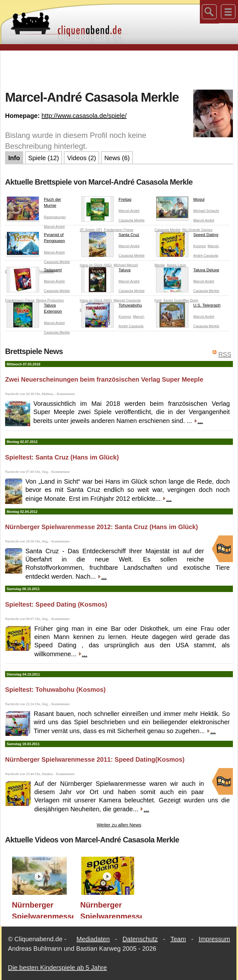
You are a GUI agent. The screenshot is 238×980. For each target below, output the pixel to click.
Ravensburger (55, 217)
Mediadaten (93, 939)
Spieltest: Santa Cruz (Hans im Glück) (62, 457)
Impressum (214, 939)
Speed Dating (187, 236)
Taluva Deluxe (188, 271)
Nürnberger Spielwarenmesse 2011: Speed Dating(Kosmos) (95, 759)
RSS (225, 354)
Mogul (180, 201)
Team (178, 939)
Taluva (106, 271)
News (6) (117, 158)
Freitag (106, 201)
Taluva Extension (34, 310)
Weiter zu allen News (119, 825)
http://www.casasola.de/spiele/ (84, 116)
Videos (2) (82, 158)
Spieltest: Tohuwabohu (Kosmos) (55, 690)
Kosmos (200, 246)
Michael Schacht (206, 211)
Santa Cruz (110, 236)
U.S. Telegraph (188, 307)
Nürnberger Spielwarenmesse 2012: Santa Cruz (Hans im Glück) (102, 527)
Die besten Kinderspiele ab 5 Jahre (57, 968)
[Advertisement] (121, 70)
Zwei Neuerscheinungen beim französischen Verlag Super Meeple (104, 379)
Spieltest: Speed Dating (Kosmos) (56, 604)
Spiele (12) (44, 158)
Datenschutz (140, 939)
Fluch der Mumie (34, 204)
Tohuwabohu (112, 307)
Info (14, 158)
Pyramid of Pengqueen (36, 239)
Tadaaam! (34, 271)
